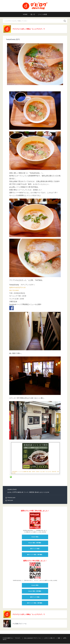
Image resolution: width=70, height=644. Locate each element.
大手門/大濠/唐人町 (18, 492)
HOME (24, 14)
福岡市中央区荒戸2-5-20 (18, 288)
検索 (59, 639)
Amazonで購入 (35, 537)
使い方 (33, 14)
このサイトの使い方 (49, 639)
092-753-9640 (14, 291)
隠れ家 (37, 492)
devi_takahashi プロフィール (32, 639)
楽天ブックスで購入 (35, 549)
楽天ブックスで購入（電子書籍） (35, 555)
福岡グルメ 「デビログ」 (14, 639)
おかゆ (9, 492)
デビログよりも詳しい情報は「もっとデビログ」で (31, 29)
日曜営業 (31, 492)
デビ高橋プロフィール (21, 624)
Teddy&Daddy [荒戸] (13, 40)
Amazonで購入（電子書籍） (35, 543)
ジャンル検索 (43, 14)
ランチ (26, 492)
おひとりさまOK (44, 492)
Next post (10, 501)
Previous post (12, 498)
